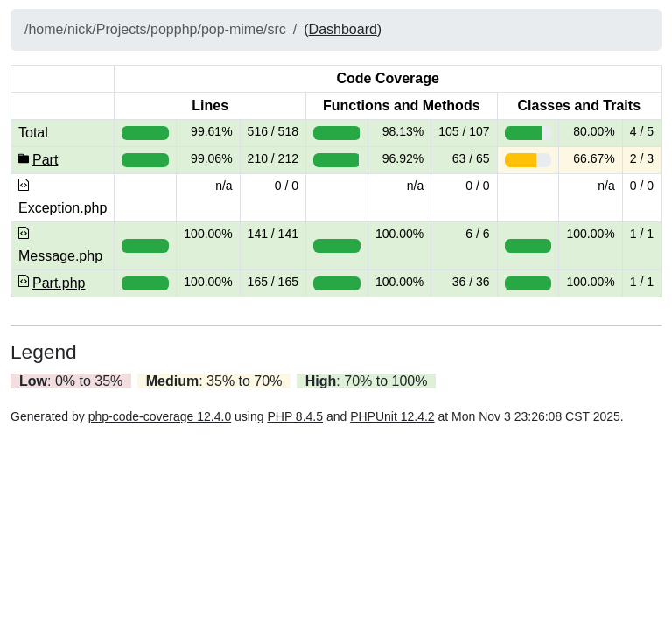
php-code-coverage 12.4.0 (160, 416)
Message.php (60, 256)
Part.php (59, 283)
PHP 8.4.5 (295, 416)
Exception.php (63, 208)
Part (45, 160)
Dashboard (343, 29)
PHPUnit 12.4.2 (392, 416)
